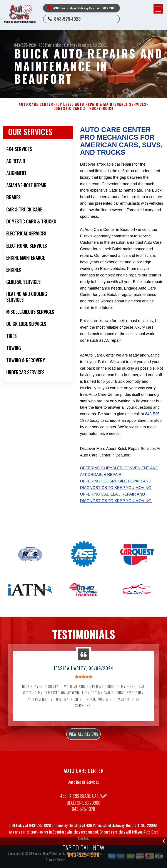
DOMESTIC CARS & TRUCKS (77, 109)
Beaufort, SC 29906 (93, 45)
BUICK (108, 109)
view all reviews (83, 736)
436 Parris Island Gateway (58, 45)
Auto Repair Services (83, 784)
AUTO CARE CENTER (36, 104)
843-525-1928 (67, 19)
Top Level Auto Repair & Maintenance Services (101, 104)
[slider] (83, 678)
